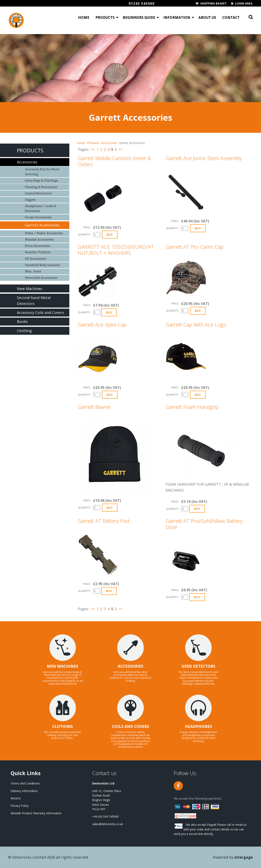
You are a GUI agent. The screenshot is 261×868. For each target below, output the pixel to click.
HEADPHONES (199, 726)
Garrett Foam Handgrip (192, 407)
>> (121, 149)
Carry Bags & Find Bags (41, 180)
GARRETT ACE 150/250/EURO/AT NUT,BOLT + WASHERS (116, 250)
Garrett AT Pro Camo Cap (195, 247)
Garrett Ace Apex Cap (102, 325)
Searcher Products (38, 252)
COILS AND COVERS (130, 726)
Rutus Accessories (38, 246)
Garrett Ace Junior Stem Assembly (204, 158)
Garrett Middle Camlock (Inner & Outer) (114, 161)
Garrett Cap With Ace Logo (196, 325)
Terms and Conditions (25, 783)
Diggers (30, 200)
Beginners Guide (139, 17)
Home (84, 17)
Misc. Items (33, 271)
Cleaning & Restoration (41, 187)
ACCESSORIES (130, 666)
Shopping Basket (213, 3)
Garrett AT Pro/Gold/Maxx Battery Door (204, 524)
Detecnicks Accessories (41, 278)
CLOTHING (63, 726)
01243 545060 (142, 3)
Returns (16, 798)
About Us (207, 17)
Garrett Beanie (94, 407)
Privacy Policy (20, 806)
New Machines (30, 289)
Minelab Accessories (39, 239)
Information (177, 17)
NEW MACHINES (63, 666)
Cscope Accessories (38, 217)
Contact (231, 17)
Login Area (244, 3)
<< (93, 149)
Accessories (109, 143)
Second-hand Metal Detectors (34, 301)
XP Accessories (35, 259)
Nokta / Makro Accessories (44, 233)
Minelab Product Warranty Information (36, 813)
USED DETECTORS (198, 666)
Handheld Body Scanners (42, 265)
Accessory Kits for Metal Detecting (42, 172)
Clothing (24, 331)
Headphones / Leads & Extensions (41, 208)
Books (22, 321)
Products (105, 17)
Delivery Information (24, 791)
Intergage (244, 857)
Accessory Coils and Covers (40, 312)
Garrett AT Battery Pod (103, 521)
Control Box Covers (38, 193)
